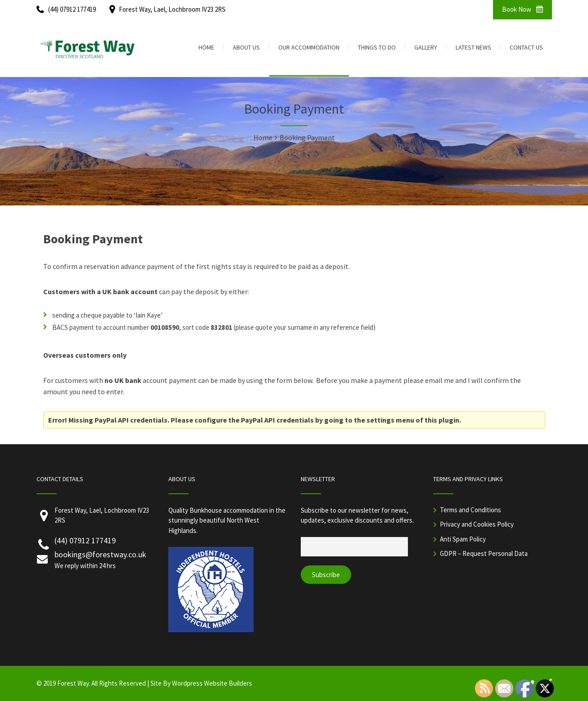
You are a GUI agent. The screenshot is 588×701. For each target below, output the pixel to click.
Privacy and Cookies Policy (477, 524)
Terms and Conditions (470, 510)
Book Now (522, 9)
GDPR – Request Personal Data (484, 553)
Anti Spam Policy (463, 539)
